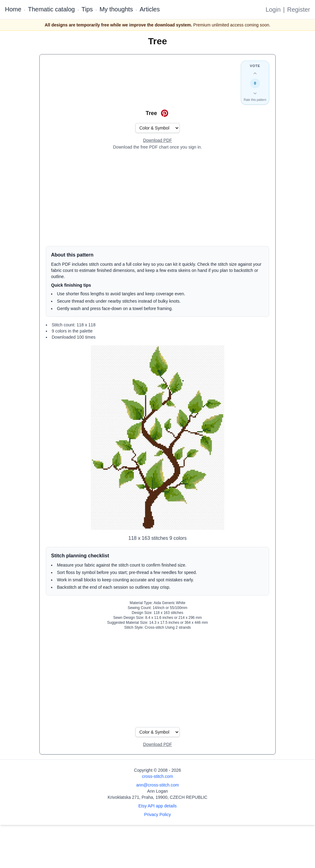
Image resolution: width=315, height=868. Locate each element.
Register (299, 10)
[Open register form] (157, 141)
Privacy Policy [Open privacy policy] (157, 814)
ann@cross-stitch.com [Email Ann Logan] (158, 785)
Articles (150, 9)
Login (273, 10)
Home (13, 9)
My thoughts (116, 9)
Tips (87, 9)
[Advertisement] (157, 198)
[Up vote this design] (255, 74)
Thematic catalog (51, 9)
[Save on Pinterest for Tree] (165, 113)
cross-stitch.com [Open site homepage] (157, 776)
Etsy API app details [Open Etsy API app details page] (158, 806)
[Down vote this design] (255, 93)
